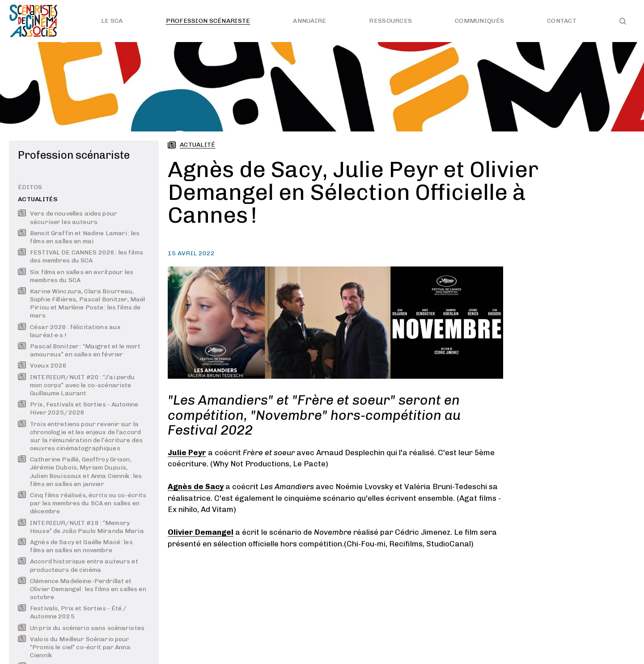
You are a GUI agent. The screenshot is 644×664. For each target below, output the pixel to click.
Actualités (38, 199)
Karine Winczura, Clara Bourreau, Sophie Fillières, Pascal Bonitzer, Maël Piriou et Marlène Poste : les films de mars (81, 304)
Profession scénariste (208, 21)
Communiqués (479, 21)
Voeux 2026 (42, 366)
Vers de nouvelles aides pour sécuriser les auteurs (68, 218)
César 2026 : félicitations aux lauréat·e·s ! (69, 331)
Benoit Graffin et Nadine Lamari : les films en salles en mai (79, 237)
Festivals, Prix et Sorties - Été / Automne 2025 (72, 612)
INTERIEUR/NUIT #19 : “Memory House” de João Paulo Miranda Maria (81, 527)
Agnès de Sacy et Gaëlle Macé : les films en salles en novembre (75, 546)
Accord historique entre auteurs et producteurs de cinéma (78, 565)
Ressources (390, 21)
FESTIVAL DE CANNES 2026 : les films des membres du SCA (80, 256)
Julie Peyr (187, 453)
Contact (562, 21)
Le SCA (112, 21)
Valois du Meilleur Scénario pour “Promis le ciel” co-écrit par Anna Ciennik (74, 647)
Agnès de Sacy (196, 486)
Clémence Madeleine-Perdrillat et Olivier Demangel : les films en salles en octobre (82, 589)
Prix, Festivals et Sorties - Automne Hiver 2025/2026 (78, 408)
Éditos (30, 187)
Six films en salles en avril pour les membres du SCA (76, 276)
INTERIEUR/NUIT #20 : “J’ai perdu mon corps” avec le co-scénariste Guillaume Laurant (76, 385)
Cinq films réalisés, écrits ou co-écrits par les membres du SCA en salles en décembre (82, 503)
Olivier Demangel (201, 532)
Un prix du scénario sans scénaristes (81, 628)
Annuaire (309, 21)
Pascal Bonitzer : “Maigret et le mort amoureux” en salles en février (79, 350)
